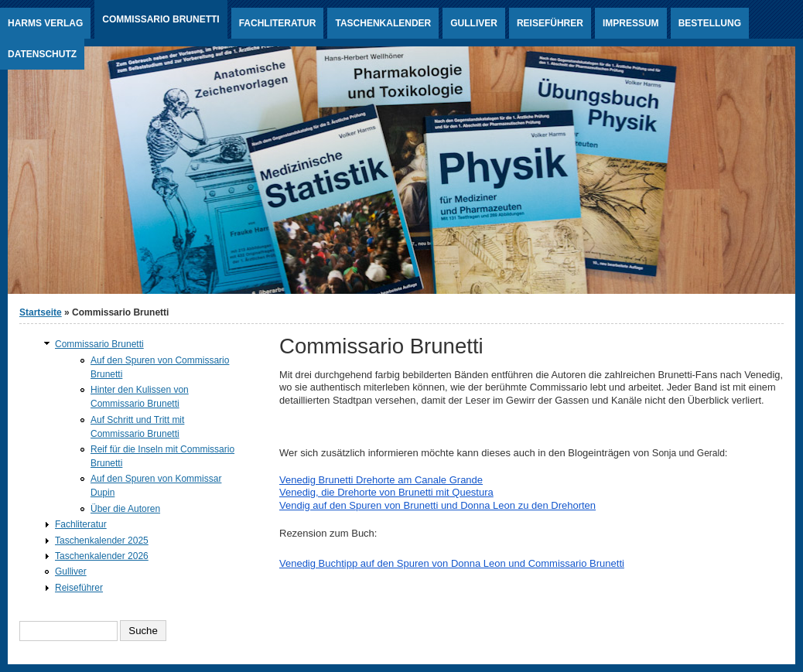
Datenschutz (42, 54)
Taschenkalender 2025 (102, 541)
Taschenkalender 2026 (102, 556)
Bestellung (710, 23)
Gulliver (474, 23)
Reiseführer (550, 23)
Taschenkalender (383, 23)
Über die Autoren (125, 509)
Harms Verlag (45, 23)
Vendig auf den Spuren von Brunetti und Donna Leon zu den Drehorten (437, 505)
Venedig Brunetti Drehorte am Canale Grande (381, 480)
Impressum (631, 23)
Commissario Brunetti (161, 19)
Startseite (41, 312)
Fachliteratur (278, 23)
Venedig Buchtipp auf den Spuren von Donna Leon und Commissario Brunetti (452, 563)
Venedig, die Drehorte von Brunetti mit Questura (386, 492)
